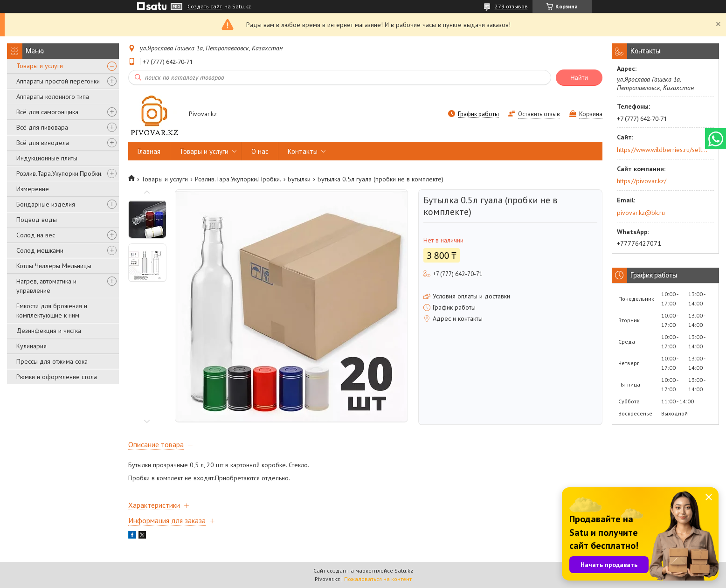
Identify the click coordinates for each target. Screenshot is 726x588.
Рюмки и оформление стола (57, 377)
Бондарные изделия (46, 204)
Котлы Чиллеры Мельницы (54, 266)
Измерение (33, 189)
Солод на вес (36, 235)
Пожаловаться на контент (378, 579)
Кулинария (31, 346)
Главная (149, 151)
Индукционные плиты (47, 158)
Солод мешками (40, 250)
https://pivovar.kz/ (642, 181)
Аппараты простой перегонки (58, 81)
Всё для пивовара (42, 127)
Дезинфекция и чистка (49, 331)
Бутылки (299, 179)
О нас (260, 151)
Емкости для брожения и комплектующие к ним (52, 311)
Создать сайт (205, 7)
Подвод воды (37, 220)
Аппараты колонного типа (53, 97)
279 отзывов (511, 6)
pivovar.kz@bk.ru (641, 213)
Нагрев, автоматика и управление (46, 286)
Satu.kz (404, 571)
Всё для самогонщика (47, 112)
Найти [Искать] (579, 78)
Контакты (303, 151)
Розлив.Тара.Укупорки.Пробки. (59, 173)
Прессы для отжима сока (52, 361)
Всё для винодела (43, 143)
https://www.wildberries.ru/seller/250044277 (662, 150)
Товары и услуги (40, 66)
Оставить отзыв (539, 114)
